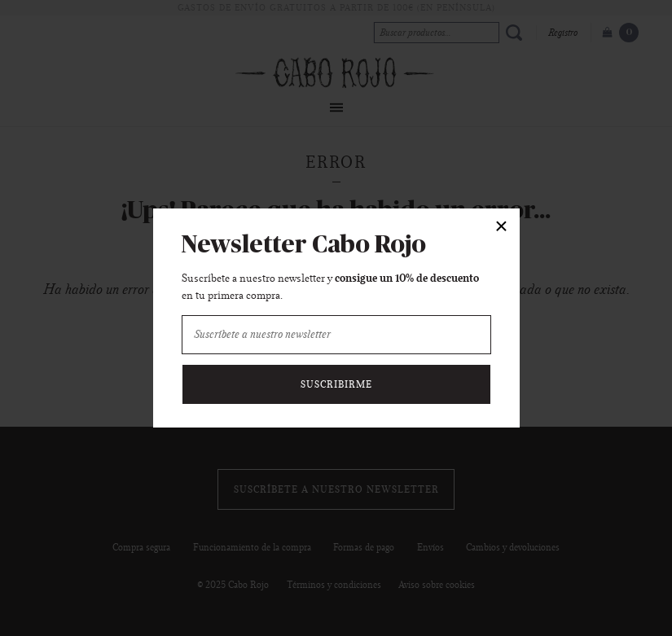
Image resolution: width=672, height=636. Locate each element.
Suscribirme (336, 384)
